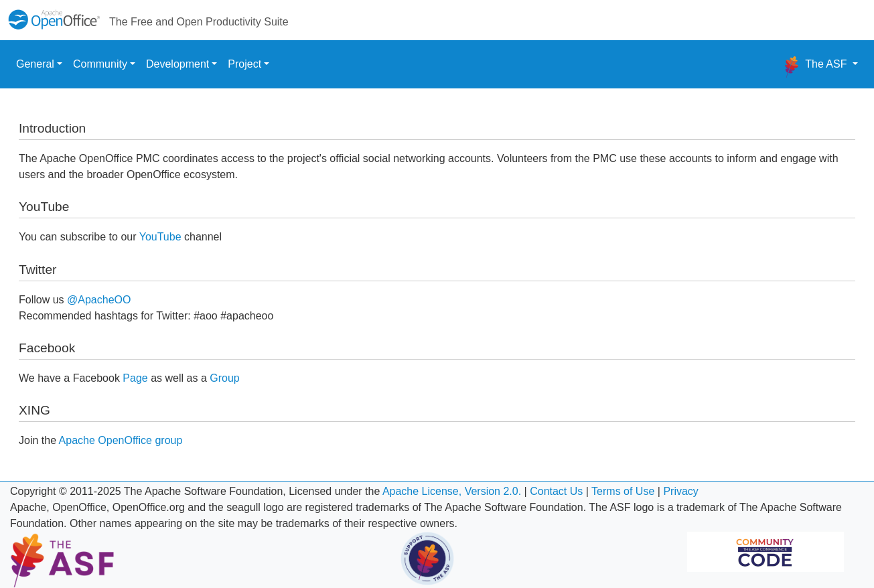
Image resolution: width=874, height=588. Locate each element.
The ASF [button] (815, 67)
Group (224, 378)
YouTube (160, 237)
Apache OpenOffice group (121, 440)
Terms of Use (623, 491)
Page (135, 378)
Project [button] (244, 64)
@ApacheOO (99, 300)
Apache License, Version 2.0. (452, 491)
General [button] (35, 64)
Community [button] (100, 64)
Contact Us (556, 491)
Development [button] (177, 64)
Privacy (680, 491)
